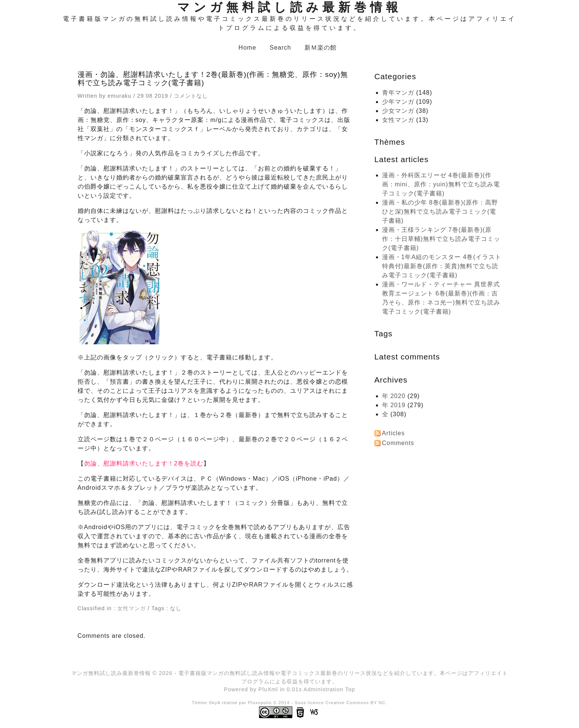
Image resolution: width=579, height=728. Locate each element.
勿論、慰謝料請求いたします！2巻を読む (144, 463)
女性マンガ (132, 608)
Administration (324, 689)
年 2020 (394, 396)
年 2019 (394, 405)
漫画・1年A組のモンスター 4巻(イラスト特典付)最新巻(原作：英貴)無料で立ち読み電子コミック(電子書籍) (442, 266)
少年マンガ (398, 102)
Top (350, 689)
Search (280, 48)
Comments (398, 443)
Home (247, 48)
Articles (393, 433)
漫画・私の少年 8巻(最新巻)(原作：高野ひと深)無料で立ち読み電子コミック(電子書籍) (440, 212)
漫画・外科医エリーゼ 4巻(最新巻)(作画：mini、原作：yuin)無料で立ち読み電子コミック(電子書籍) (441, 184)
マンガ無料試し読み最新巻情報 (289, 7)
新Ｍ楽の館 (321, 48)
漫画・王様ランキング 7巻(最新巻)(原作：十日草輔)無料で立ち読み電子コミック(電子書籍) (441, 239)
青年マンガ (398, 93)
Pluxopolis (260, 703)
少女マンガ (398, 111)
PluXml (268, 689)
